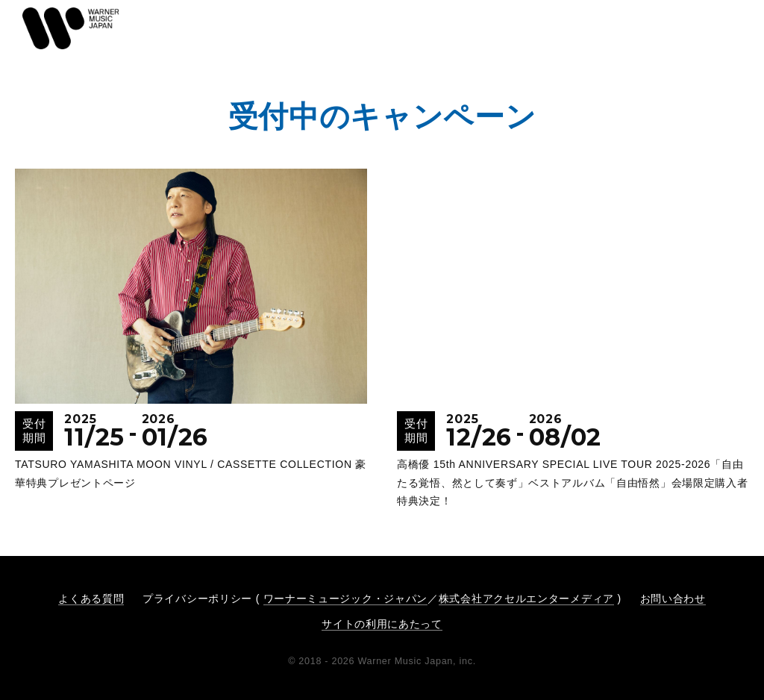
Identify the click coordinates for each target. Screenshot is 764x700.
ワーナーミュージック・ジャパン (346, 599)
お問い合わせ (673, 599)
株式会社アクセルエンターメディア (526, 599)
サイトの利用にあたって (382, 624)
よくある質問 (91, 599)
